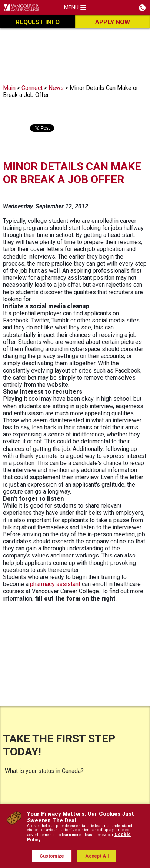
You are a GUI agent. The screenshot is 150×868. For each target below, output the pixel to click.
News (56, 88)
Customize (52, 856)
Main (9, 88)
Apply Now (113, 22)
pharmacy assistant (55, 584)
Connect (32, 88)
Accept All (97, 856)
